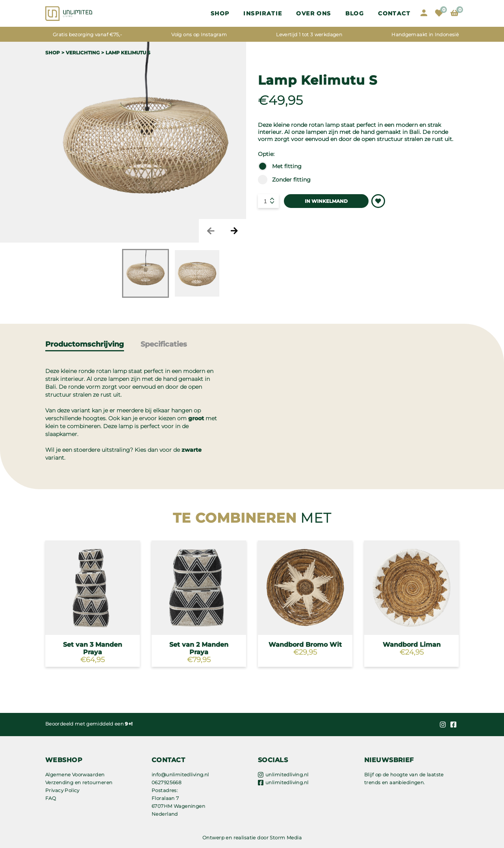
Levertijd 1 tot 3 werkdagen (309, 34)
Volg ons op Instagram (199, 34)
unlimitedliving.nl (287, 775)
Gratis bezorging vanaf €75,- (87, 34)
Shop (220, 13)
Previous (211, 231)
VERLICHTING (83, 53)
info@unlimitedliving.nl (180, 775)
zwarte (192, 450)
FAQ (51, 798)
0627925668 (167, 782)
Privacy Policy (62, 790)
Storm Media (286, 838)
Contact (394, 13)
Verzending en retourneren (79, 782)
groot (196, 418)
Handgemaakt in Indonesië (425, 34)
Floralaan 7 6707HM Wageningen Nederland (178, 806)
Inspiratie (263, 13)
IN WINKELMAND (326, 201)
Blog (355, 13)
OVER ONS (313, 13)
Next (234, 231)
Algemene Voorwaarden (75, 775)
